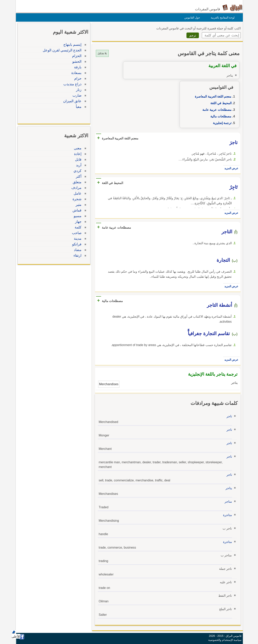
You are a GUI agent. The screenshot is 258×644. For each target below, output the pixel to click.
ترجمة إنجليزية (221, 123)
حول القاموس (191, 18)
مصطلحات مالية (220, 116)
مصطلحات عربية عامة (216, 110)
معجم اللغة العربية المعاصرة (212, 96)
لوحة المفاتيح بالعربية (222, 18)
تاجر (228, 416)
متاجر (227, 502)
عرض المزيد (230, 168)
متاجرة (227, 515)
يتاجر (228, 488)
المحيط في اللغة (220, 103)
